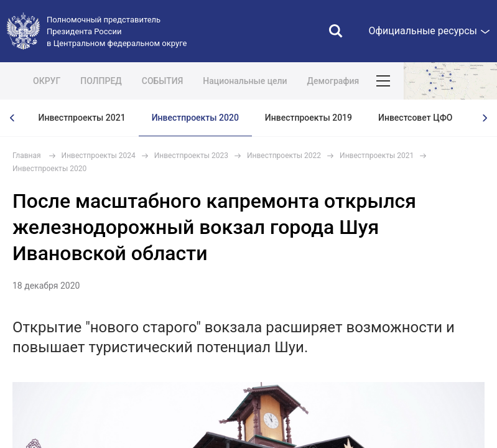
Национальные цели (245, 81)
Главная (27, 156)
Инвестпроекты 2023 (191, 156)
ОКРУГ (47, 81)
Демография (333, 81)
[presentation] (12, 118)
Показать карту (450, 81)
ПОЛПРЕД (101, 81)
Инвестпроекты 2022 (284, 156)
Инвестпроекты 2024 (99, 156)
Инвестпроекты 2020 (195, 118)
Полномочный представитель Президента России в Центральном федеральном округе (117, 31)
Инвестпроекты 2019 (309, 118)
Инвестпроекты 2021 (82, 118)
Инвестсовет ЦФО (415, 118)
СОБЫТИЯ (163, 81)
